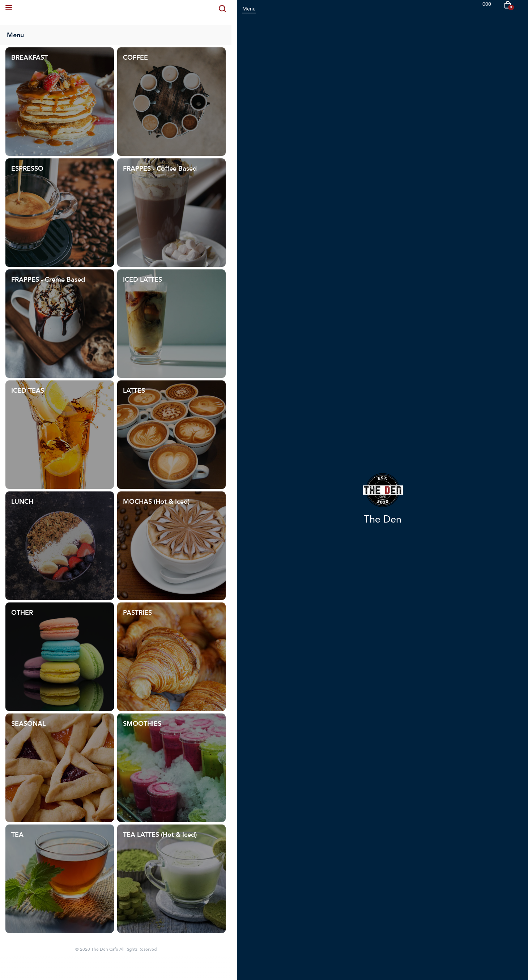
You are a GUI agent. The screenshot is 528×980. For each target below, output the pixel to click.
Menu (249, 9)
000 (487, 4)
